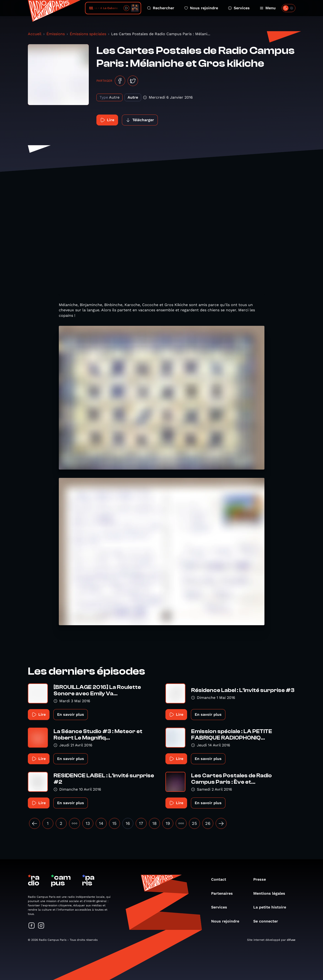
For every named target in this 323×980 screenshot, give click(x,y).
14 (101, 823)
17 (141, 823)
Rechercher (161, 8)
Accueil (35, 34)
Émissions (56, 34)
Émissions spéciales (88, 34)
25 (194, 823)
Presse (262, 879)
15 (114, 823)
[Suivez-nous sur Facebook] (32, 926)
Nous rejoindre (201, 8)
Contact (221, 879)
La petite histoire (272, 907)
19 (168, 823)
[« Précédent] (35, 823)
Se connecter (268, 921)
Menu (268, 8)
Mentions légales (272, 893)
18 (154, 823)
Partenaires (224, 893)
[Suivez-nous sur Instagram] (41, 926)
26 (208, 823)
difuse (291, 940)
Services (239, 8)
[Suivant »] (221, 823)
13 (88, 823)
